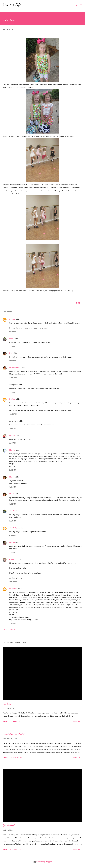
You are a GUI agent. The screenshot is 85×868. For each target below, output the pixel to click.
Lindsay (12, 542)
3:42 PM (13, 504)
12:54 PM (13, 414)
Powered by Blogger (42, 862)
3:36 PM (13, 487)
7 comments (15, 721)
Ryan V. (12, 339)
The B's (12, 511)
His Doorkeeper (15, 367)
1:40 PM (13, 623)
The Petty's (14, 528)
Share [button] (77, 303)
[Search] (76, 4)
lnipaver (12, 435)
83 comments (15, 849)
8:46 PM (13, 535)
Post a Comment (9, 629)
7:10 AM (13, 392)
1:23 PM (13, 428)
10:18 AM (13, 582)
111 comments (16, 758)
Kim (11, 353)
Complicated (9, 826)
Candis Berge (14, 559)
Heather (12, 450)
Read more (78, 721)
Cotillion (7, 704)
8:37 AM (13, 332)
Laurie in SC (14, 589)
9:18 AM (13, 346)
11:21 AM (13, 378)
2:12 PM (13, 443)
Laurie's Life (12, 5)
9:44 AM (13, 361)
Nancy (12, 477)
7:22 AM (13, 552)
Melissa (12, 319)
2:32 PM (13, 470)
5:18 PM (13, 521)
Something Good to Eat (14, 734)
